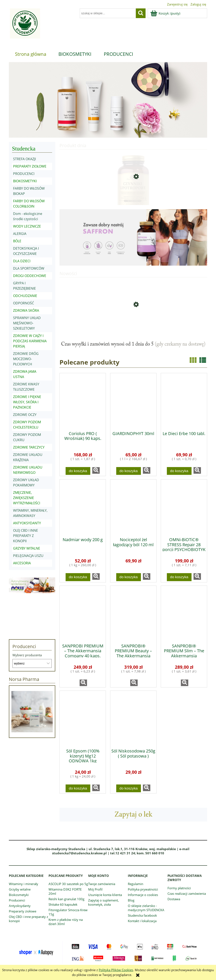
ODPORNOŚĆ (24, 303)
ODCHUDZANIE (25, 296)
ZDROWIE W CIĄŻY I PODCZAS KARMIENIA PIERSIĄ (30, 341)
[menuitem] (31, 54)
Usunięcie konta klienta (105, 895)
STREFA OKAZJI (24, 159)
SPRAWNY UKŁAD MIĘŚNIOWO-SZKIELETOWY (27, 323)
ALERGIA (20, 234)
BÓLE (17, 241)
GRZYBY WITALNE (27, 548)
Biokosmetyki (19, 895)
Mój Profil (95, 889)
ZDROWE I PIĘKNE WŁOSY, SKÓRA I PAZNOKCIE (27, 402)
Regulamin (136, 884)
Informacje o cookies (143, 895)
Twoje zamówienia (102, 884)
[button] (96, 470)
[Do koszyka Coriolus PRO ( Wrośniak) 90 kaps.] (78, 471)
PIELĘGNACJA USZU (28, 556)
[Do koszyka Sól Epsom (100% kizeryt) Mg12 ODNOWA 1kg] (78, 788)
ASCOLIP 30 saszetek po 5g (68, 884)
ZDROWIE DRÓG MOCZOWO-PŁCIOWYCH (26, 359)
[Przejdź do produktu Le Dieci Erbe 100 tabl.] (184, 401)
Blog (131, 900)
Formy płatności (179, 888)
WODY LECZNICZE (27, 226)
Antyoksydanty (20, 906)
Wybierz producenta (27, 655)
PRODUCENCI (24, 174)
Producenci (17, 900)
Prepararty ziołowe (23, 911)
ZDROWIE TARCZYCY (29, 447)
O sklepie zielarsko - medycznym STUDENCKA (146, 908)
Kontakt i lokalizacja (142, 921)
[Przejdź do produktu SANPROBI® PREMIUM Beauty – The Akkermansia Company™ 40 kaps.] (133, 613)
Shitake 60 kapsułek (63, 904)
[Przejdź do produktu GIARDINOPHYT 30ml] (133, 401)
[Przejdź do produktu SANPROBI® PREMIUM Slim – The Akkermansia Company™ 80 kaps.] (184, 613)
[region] (108, 100)
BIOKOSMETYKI (25, 181)
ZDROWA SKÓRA (26, 310)
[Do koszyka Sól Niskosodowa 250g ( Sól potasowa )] (129, 788)
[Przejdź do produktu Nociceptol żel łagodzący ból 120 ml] (133, 507)
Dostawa (174, 899)
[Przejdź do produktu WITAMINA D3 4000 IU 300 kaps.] (133, 321)
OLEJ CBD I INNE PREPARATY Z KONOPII (26, 536)
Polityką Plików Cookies (116, 970)
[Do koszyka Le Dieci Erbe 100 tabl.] (179, 471)
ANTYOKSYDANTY (27, 523)
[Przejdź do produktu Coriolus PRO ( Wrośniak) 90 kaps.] (83, 401)
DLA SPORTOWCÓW (29, 268)
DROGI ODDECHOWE (30, 276)
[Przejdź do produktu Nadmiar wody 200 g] (83, 507)
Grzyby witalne (20, 889)
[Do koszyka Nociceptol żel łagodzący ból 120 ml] (129, 577)
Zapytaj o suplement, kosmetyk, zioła (103, 902)
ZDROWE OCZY (25, 415)
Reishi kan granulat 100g (66, 899)
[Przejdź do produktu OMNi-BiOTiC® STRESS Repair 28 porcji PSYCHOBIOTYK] (184, 507)
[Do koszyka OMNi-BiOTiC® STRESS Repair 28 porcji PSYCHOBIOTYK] (179, 577)
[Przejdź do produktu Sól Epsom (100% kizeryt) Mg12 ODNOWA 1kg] (83, 718)
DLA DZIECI (22, 261)
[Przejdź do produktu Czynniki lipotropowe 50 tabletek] (133, 193)
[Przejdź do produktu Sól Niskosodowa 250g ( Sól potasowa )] (133, 718)
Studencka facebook (142, 915)
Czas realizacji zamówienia (187, 893)
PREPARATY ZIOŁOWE (30, 166)
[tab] (95, 135)
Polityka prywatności (143, 889)
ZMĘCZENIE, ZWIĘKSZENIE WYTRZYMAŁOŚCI (27, 498)
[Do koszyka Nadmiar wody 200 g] (78, 577)
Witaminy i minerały (24, 884)
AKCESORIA (22, 563)
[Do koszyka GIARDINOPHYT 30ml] (129, 471)
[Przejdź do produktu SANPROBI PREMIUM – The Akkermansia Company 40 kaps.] (83, 613)
